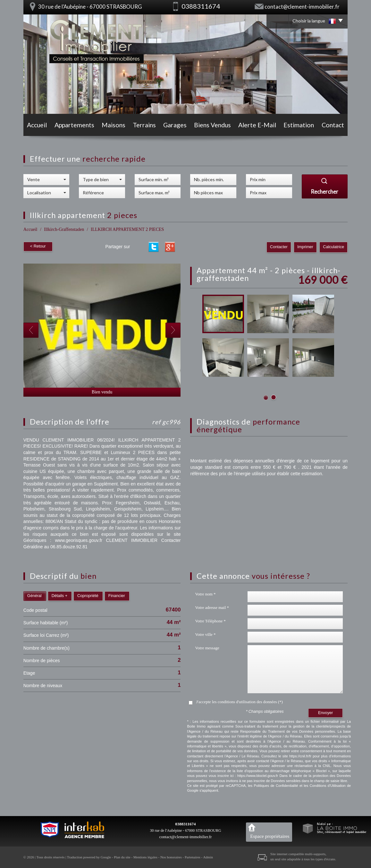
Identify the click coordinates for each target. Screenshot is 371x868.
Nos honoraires (171, 857)
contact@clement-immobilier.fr (302, 7)
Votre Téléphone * (210, 621)
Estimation (299, 125)
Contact (333, 125)
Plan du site (122, 857)
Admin (208, 857)
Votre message (207, 648)
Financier (117, 596)
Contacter (279, 247)
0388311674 (185, 824)
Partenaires (193, 857)
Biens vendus (212, 125)
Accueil (37, 125)
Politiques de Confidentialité (276, 786)
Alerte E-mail (257, 125)
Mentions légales (145, 857)
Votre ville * (205, 634)
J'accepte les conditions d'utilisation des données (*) (239, 702)
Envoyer (325, 713)
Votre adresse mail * (212, 607)
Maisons (114, 125)
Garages (175, 125)
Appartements (74, 125)
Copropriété (88, 596)
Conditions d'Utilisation (328, 786)
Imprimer (305, 247)
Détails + (59, 596)
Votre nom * (205, 594)
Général (34, 596)
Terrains (144, 125)
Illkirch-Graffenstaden (64, 229)
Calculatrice (333, 247)
